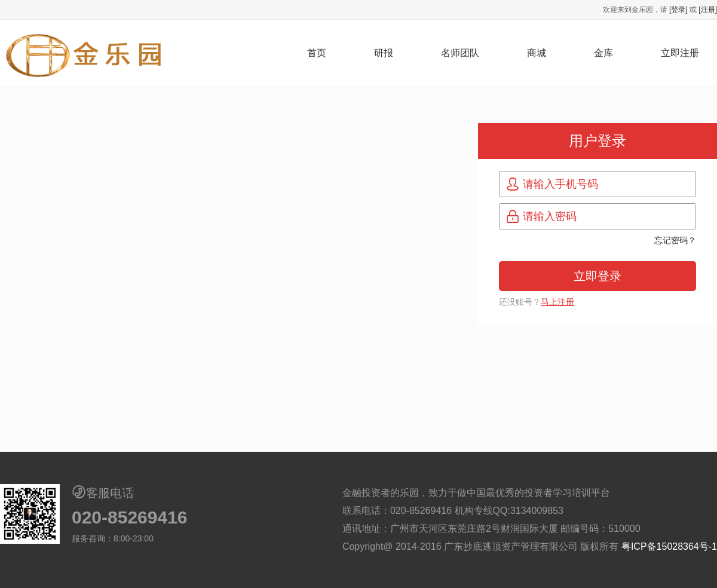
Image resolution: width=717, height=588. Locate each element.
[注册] (708, 10)
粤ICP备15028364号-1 (669, 546)
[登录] (678, 10)
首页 (317, 53)
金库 (603, 53)
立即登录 (597, 276)
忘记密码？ (675, 240)
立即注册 (680, 53)
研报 (384, 53)
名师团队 (460, 53)
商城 (537, 53)
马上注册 (557, 302)
